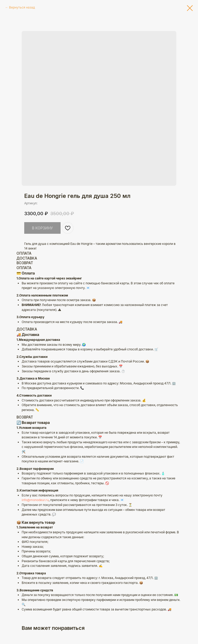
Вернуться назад (22, 7)
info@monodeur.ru (35, 500)
